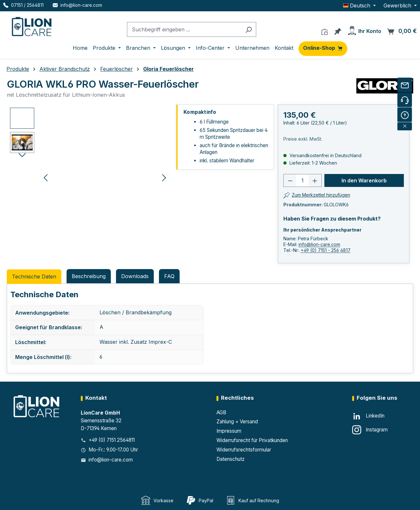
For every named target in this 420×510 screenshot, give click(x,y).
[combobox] (184, 30)
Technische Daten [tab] (34, 277)
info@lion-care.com (319, 244)
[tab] (89, 276)
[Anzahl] (302, 180)
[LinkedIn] (368, 416)
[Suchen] (249, 30)
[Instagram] (370, 430)
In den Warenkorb (364, 180)
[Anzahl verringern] (290, 180)
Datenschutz (231, 459)
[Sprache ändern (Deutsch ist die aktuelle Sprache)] (359, 5)
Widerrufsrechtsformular (244, 450)
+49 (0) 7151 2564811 (112, 440)
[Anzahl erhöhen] (315, 180)
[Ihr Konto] (364, 29)
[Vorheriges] (46, 177)
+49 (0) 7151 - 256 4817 (326, 250)
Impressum (229, 431)
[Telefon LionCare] (23, 5)
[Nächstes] (164, 177)
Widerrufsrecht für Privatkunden (252, 440)
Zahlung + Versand (237, 422)
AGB (221, 412)
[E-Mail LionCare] (77, 5)
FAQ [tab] (169, 276)
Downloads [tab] (135, 276)
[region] (89, 177)
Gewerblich (398, 5)
